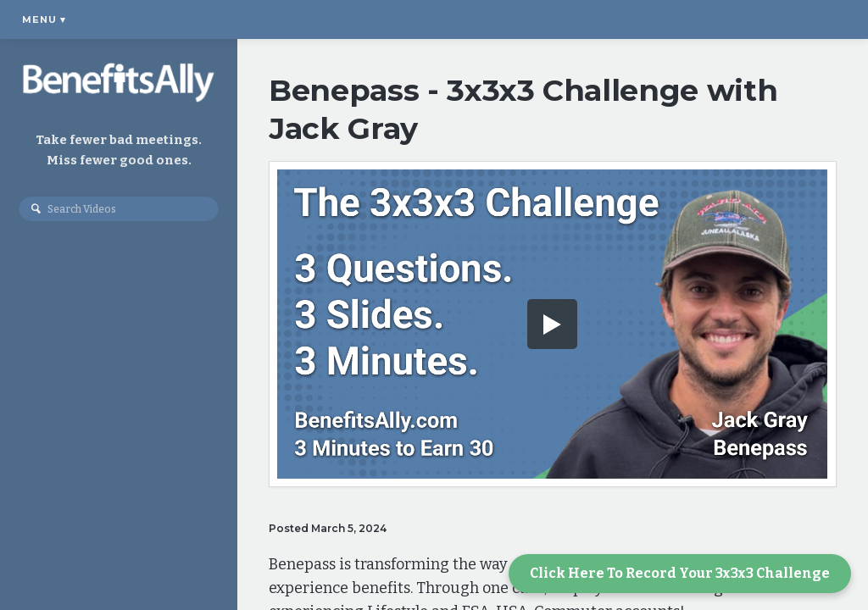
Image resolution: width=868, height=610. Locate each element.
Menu (44, 19)
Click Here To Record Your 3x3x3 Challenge (680, 573)
